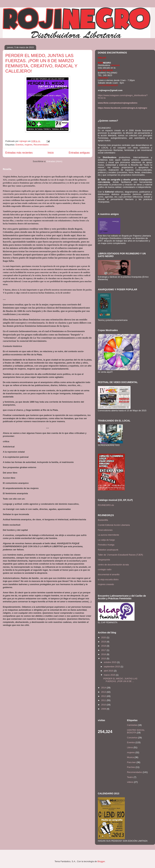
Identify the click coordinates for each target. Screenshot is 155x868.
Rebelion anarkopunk (108, 550)
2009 (104, 709)
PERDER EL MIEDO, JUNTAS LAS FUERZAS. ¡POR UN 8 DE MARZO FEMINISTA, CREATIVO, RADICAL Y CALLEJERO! (41, 63)
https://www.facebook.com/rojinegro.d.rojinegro (122, 108)
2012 (104, 696)
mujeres (28, 145)
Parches (131, 767)
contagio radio (105, 569)
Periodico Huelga (106, 545)
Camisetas (132, 725)
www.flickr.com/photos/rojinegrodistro (118, 103)
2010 (104, 705)
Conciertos (132, 738)
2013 (104, 692)
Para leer (131, 762)
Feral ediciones (105, 530)
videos (130, 782)
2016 (104, 654)
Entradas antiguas (79, 153)
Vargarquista (104, 560)
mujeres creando (106, 584)
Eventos (19, 145)
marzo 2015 (110, 675)
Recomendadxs (41, 145)
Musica (130, 757)
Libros (130, 747)
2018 (104, 646)
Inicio (51, 153)
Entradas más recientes (19, 153)
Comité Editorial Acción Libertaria (114, 525)
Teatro (130, 777)
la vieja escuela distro (108, 579)
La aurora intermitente (108, 535)
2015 (104, 659)
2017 (104, 650)
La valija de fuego (106, 540)
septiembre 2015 (112, 667)
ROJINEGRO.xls (106, 505)
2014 (104, 688)
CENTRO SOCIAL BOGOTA (136, 731)
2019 (104, 642)
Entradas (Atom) (54, 161)
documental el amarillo (109, 574)
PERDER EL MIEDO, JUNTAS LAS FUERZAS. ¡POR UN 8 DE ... (120, 680)
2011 (104, 700)
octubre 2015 (110, 662)
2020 (104, 637)
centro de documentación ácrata (113, 565)
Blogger (101, 861)
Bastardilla (103, 520)
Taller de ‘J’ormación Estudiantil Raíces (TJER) (120, 555)
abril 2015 (109, 671)
